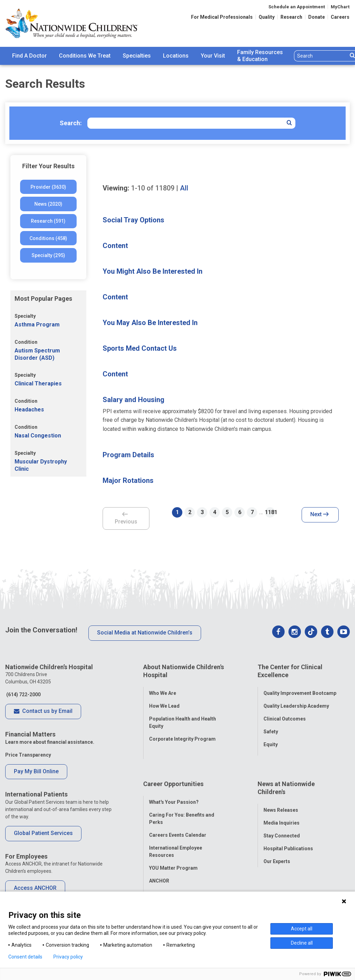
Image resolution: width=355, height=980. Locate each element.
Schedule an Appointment (297, 7)
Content (115, 246)
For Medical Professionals (222, 17)
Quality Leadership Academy (296, 701)
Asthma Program (37, 325)
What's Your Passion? (174, 783)
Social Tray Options (133, 220)
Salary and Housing (133, 400)
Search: (71, 123)
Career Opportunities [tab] (173, 769)
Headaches (29, 410)
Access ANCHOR (35, 888)
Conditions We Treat (85, 56)
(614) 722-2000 (23, 694)
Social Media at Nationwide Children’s (145, 633)
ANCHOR (159, 861)
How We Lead (164, 701)
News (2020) (48, 204)
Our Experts (277, 842)
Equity (271, 739)
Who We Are (163, 688)
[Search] (321, 56)
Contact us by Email (43, 711)
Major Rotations (128, 480)
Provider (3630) (48, 187)
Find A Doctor (29, 56)
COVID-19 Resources (173, 874)
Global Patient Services (43, 833)
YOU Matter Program (173, 849)
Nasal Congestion (38, 436)
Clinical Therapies (38, 384)
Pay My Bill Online (36, 771)
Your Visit (213, 56)
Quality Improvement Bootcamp (300, 688)
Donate (317, 17)
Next (319, 515)
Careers (340, 17)
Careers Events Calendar (178, 816)
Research (291, 17)
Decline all (302, 943)
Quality (267, 17)
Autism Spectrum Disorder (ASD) (37, 354)
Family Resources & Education (260, 56)
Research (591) (48, 221)
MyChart (340, 7)
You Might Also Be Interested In (153, 271)
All (184, 188)
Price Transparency (28, 755)
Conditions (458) (48, 238)
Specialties (137, 56)
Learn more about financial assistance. (50, 742)
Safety (271, 726)
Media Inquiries (282, 803)
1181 (270, 512)
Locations (176, 56)
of (153, 188)
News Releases (281, 791)
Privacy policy (68, 957)
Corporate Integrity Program (182, 734)
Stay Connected (282, 816)
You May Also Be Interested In (150, 323)
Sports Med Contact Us (140, 348)
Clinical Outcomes (285, 714)
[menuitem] (29, 56)
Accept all (302, 929)
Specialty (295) (48, 255)
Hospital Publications (288, 829)
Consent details (25, 957)
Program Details (128, 455)
